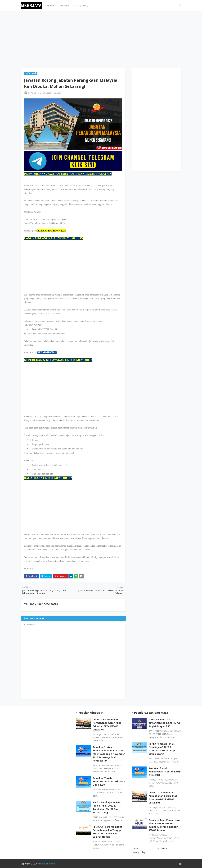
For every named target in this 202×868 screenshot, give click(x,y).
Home (135, 848)
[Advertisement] (101, 39)
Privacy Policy (139, 852)
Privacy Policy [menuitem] (81, 5)
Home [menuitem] (50, 5)
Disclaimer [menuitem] (63, 5)
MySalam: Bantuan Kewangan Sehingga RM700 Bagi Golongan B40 (164, 723)
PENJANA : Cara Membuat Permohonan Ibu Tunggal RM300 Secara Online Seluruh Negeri (107, 832)
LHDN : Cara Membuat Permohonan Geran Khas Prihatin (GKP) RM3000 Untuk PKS (107, 725)
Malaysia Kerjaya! (47, 864)
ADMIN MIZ (36, 93)
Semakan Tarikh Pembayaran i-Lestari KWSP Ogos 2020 (109, 781)
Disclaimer (163, 848)
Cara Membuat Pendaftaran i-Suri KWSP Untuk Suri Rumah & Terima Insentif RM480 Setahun (165, 825)
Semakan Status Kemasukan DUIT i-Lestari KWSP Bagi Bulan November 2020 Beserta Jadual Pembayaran (109, 754)
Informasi (31, 568)
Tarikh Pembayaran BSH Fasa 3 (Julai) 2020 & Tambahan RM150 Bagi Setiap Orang (107, 807)
